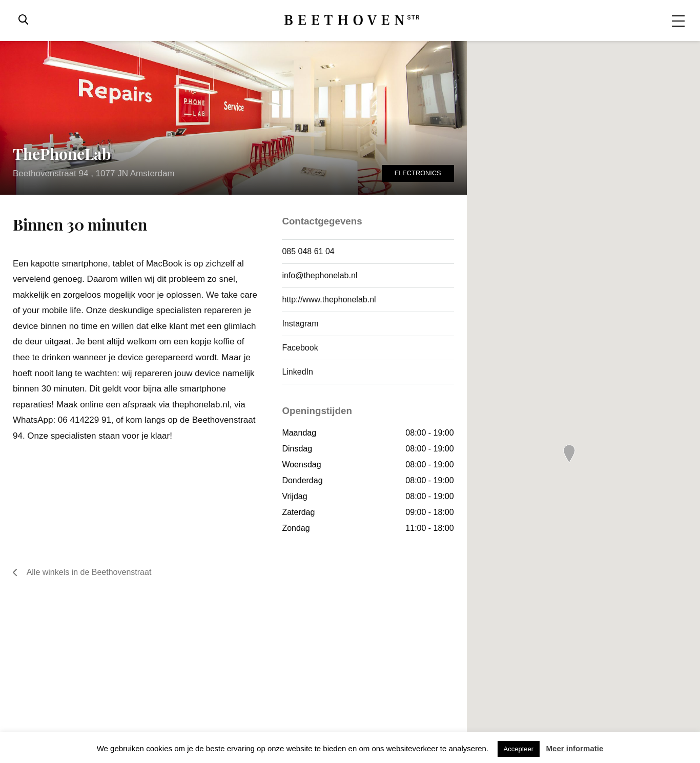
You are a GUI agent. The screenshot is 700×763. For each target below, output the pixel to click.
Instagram (300, 324)
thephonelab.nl (201, 405)
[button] (569, 453)
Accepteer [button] (519, 749)
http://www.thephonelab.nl (329, 300)
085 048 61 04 (308, 251)
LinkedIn (297, 372)
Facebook (300, 348)
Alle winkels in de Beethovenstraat (82, 572)
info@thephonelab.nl (320, 275)
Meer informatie (575, 748)
